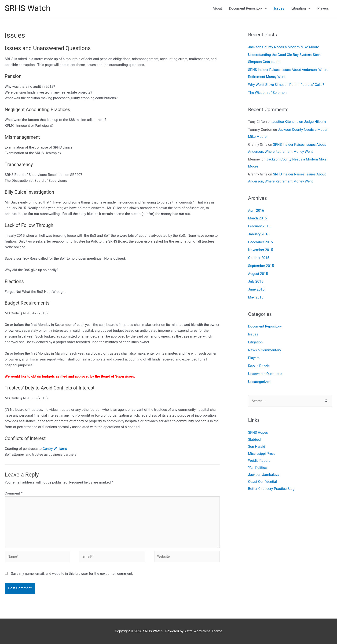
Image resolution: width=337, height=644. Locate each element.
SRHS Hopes (258, 433)
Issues (279, 8)
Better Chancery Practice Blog (271, 489)
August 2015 (258, 274)
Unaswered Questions (265, 374)
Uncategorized (259, 382)
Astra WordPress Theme (203, 631)
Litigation (299, 8)
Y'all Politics (257, 468)
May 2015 (256, 297)
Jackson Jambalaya (264, 475)
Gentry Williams (55, 449)
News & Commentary (265, 350)
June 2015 (256, 289)
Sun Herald (257, 447)
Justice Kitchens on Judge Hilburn (299, 122)
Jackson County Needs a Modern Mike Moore (284, 47)
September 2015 (261, 266)
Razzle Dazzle (259, 366)
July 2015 (256, 281)
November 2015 (260, 250)
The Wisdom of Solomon (267, 93)
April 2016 (256, 211)
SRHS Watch (27, 8)
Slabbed (254, 440)
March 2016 (257, 218)
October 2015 (259, 258)
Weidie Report (259, 461)
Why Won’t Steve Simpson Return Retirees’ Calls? (286, 85)
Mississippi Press (262, 454)
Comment (14, 493)
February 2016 (259, 226)
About (217, 8)
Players (323, 8)
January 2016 (259, 234)
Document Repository (246, 8)
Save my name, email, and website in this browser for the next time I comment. (72, 574)
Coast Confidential (262, 482)
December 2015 (260, 242)
